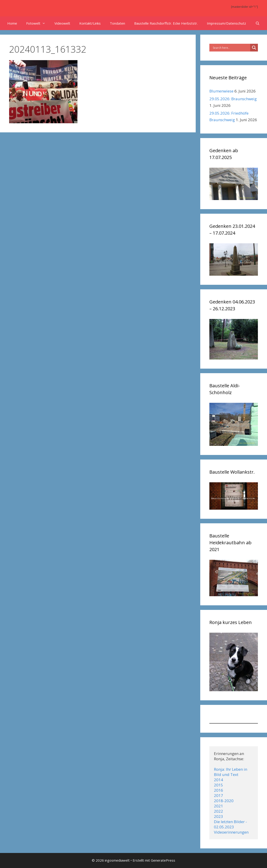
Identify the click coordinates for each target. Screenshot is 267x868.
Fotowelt (38, 23)
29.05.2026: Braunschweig (233, 99)
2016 (218, 790)
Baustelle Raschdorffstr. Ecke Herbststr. (166, 23)
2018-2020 (224, 801)
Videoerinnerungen (231, 832)
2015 (218, 785)
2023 (218, 816)
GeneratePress (163, 860)
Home (12, 23)
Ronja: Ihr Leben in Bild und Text (231, 772)
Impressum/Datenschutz (226, 23)
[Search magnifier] (254, 48)
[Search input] (231, 48)
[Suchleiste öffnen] (257, 23)
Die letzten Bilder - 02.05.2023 (231, 824)
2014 (218, 780)
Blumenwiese (221, 91)
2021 (218, 806)
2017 (218, 795)
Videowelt (62, 23)
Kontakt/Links (90, 23)
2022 (218, 811)
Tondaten (117, 23)
